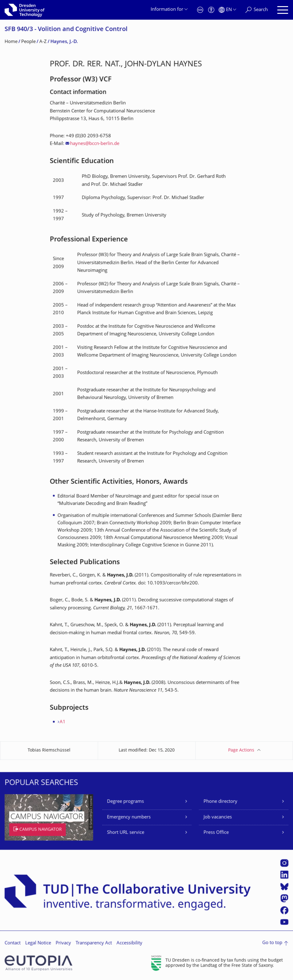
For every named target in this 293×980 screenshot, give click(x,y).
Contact (13, 943)
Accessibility (129, 943)
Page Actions (241, 750)
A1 (63, 722)
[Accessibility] (211, 10)
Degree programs (125, 802)
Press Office (216, 833)
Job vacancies (218, 817)
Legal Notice (38, 943)
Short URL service (126, 833)
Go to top (272, 943)
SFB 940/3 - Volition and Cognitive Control (66, 30)
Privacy (63, 943)
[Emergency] (200, 10)
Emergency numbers (129, 817)
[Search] (257, 10)
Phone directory (220, 802)
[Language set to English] (227, 10)
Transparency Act (94, 943)
